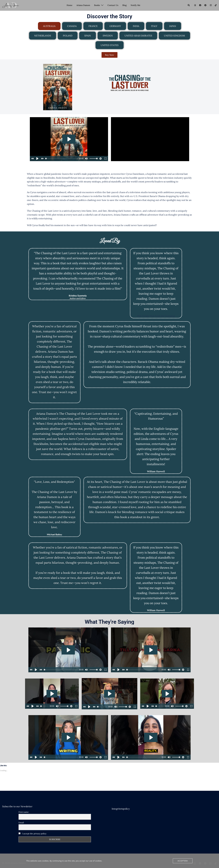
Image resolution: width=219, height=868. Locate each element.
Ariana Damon (83, 5)
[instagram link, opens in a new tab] (210, 5)
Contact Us (113, 5)
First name (24, 812)
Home (70, 5)
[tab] (49, 26)
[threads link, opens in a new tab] (195, 5)
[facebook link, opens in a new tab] (200, 5)
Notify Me (135, 5)
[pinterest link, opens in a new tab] (205, 5)
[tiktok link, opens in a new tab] (216, 5)
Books (97, 5)
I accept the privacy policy (32, 834)
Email (21, 823)
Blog (124, 5)
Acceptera (183, 861)
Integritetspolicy (121, 809)
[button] (189, 5)
